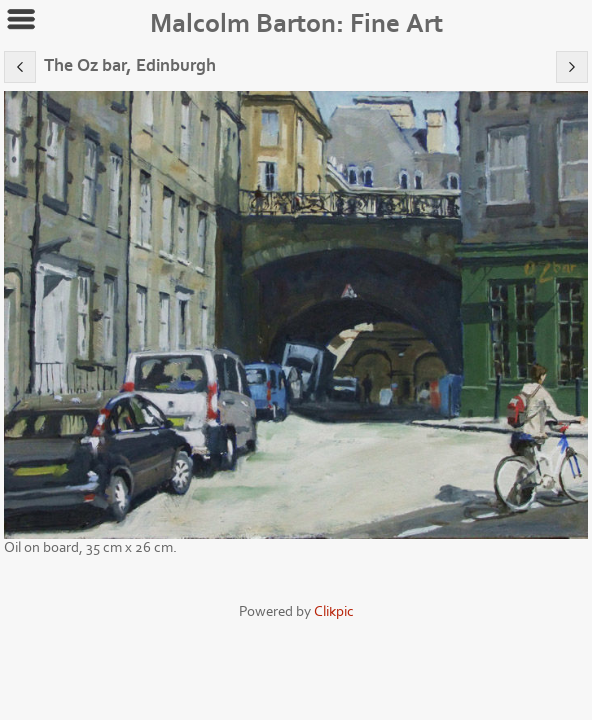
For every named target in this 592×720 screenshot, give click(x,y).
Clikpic (334, 611)
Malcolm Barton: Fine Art (296, 24)
